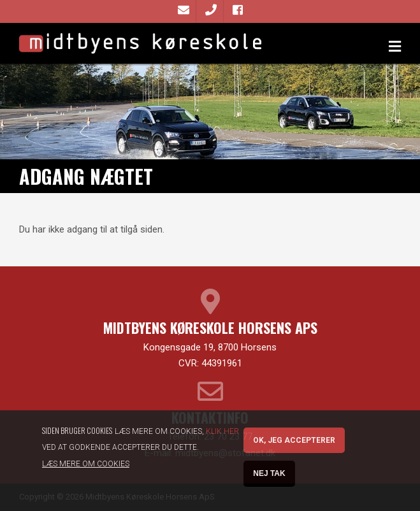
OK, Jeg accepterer (294, 444)
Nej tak (269, 477)
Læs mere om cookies (86, 468)
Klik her (222, 435)
